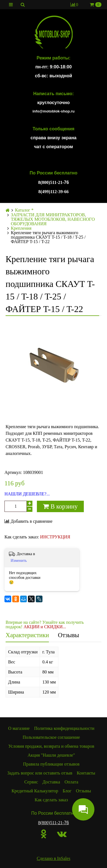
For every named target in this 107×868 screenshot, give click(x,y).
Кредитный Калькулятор (35, 791)
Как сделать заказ (51, 800)
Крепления (21, 228)
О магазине (19, 728)
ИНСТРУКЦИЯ (55, 537)
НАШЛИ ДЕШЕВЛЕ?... (27, 494)
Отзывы (68, 635)
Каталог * (24, 210)
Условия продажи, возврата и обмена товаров (51, 746)
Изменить (19, 561)
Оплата (71, 782)
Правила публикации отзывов (51, 764)
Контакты (86, 773)
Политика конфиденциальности (64, 728)
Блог (67, 791)
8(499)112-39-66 (53, 192)
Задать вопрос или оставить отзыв (40, 773)
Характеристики (27, 635)
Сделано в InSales (53, 858)
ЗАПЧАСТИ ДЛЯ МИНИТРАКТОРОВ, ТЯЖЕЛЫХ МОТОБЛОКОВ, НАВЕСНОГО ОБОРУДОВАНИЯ (53, 219)
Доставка (51, 782)
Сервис (31, 782)
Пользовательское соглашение (51, 737)
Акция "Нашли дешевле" (51, 755)
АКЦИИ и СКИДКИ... (45, 627)
